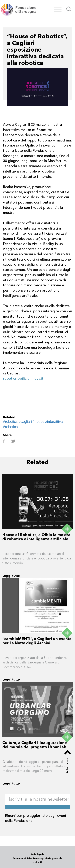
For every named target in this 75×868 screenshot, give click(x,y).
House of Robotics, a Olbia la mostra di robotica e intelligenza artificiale (36, 537)
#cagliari (25, 422)
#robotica (10, 427)
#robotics (10, 422)
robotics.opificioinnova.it (23, 379)
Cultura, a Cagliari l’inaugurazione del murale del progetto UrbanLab (35, 745)
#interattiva (54, 422)
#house (38, 422)
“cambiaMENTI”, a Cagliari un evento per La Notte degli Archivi (37, 641)
